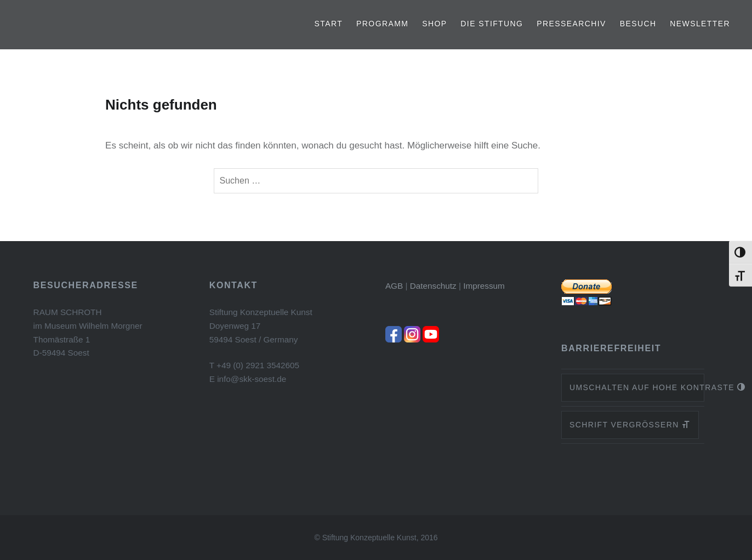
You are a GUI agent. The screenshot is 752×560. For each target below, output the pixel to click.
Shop (434, 24)
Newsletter (700, 24)
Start (329, 24)
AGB (394, 286)
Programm (382, 24)
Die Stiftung (492, 24)
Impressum (484, 286)
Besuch (638, 24)
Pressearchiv (571, 24)
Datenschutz (433, 286)
